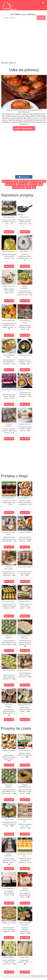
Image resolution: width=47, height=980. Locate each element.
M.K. (46, 976)
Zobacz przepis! (9, 232)
